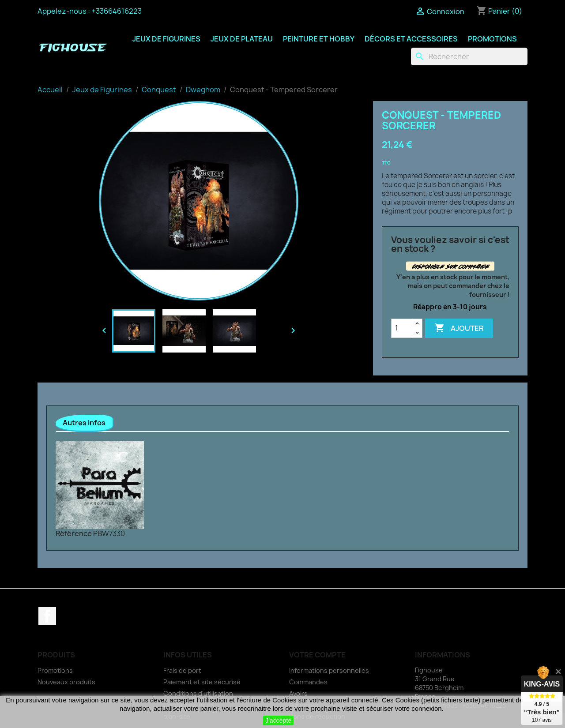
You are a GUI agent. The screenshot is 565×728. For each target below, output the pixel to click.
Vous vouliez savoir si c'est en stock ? (450, 244)
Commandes (308, 682)
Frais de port (182, 670)
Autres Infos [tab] (84, 423)
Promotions (492, 39)
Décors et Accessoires (411, 39)
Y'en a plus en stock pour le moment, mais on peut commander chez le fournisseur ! (453, 286)
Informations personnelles (329, 670)
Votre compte (317, 655)
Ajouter (459, 328)
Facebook (47, 616)
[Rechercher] (469, 56)
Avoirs (298, 693)
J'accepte (278, 720)
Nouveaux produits (66, 682)
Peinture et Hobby (319, 39)
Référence (74, 533)
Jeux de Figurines (166, 39)
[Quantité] (402, 328)
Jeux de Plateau (242, 39)
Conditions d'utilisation (198, 693)
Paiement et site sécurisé (202, 682)
